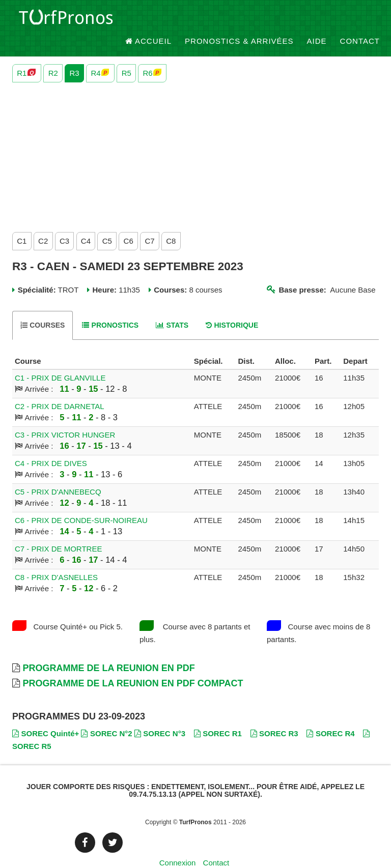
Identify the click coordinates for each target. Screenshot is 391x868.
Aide (317, 20)
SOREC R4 (330, 715)
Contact (360, 20)
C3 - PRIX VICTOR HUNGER (65, 417)
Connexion (178, 845)
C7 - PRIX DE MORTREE (58, 531)
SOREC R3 (274, 715)
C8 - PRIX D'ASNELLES (56, 559)
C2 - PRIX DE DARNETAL (60, 388)
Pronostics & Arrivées (239, 20)
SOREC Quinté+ (46, 715)
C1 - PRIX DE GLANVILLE (60, 360)
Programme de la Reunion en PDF (108, 650)
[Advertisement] (195, 137)
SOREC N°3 (160, 715)
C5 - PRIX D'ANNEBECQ (58, 474)
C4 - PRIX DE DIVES (51, 445)
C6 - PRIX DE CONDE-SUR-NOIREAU (81, 502)
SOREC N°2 (106, 715)
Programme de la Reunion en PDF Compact (133, 666)
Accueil (149, 20)
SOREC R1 (218, 715)
